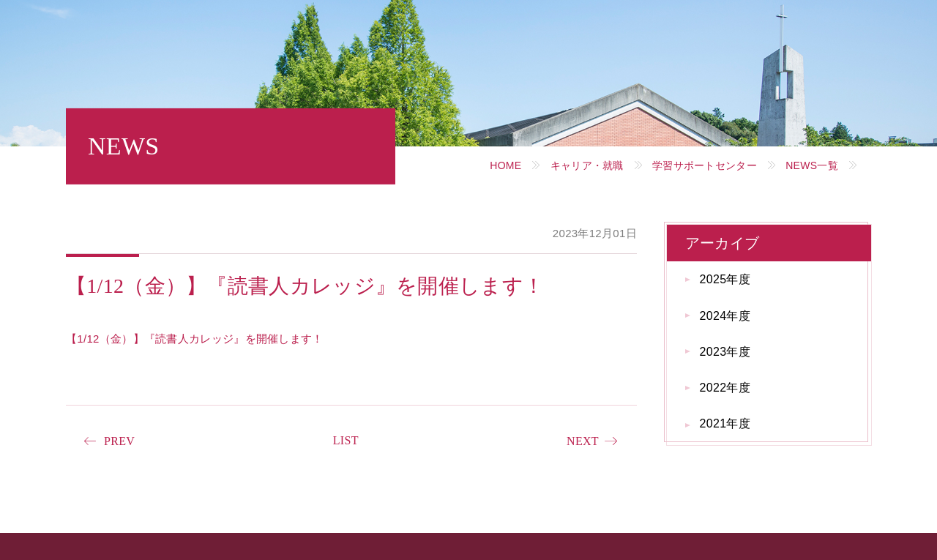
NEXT (583, 441)
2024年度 (725, 316)
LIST (346, 440)
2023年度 (725, 352)
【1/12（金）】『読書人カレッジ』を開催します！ (195, 339)
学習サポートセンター (705, 165)
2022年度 (725, 388)
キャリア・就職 (587, 165)
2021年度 (725, 423)
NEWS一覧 (812, 165)
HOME (505, 165)
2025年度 (725, 279)
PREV (119, 441)
